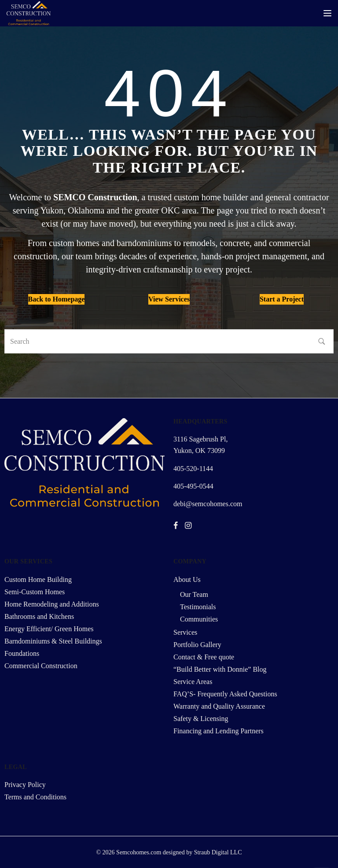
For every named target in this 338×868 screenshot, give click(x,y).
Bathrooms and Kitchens (39, 616)
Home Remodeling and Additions (52, 604)
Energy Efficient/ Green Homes (49, 629)
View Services (169, 299)
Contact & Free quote (204, 657)
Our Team (194, 594)
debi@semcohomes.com (208, 504)
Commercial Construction (41, 666)
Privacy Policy (25, 785)
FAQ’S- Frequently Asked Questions (225, 694)
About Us (187, 579)
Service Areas (193, 682)
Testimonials (198, 607)
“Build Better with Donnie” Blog (220, 669)
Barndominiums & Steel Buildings (53, 641)
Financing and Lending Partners (219, 731)
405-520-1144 (193, 469)
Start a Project (282, 299)
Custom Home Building (38, 579)
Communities (199, 619)
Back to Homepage (57, 299)
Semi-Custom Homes (35, 592)
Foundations (22, 653)
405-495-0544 (193, 486)
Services (185, 632)
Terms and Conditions (35, 797)
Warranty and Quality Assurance (219, 706)
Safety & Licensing (201, 719)
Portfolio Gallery (197, 645)
